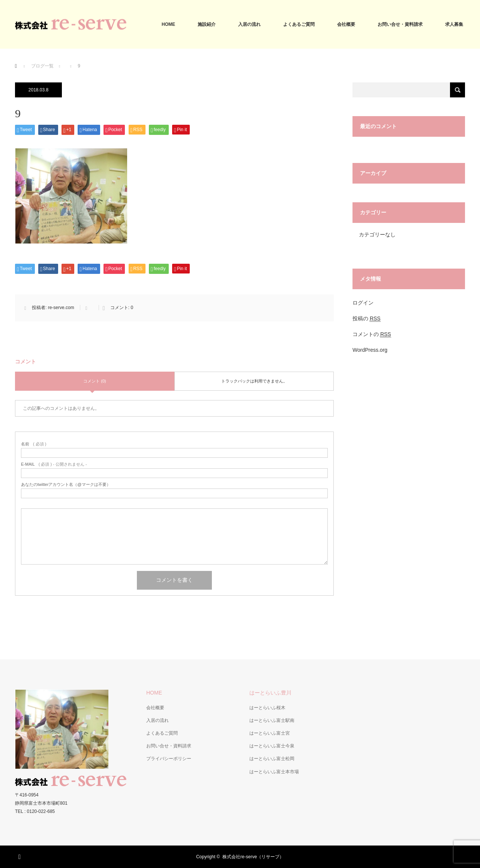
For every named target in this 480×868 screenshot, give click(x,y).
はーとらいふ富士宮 (270, 733)
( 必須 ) (34, 444)
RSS (21, 856)
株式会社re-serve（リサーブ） (253, 857)
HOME (168, 24)
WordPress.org (370, 350)
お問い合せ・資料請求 (400, 24)
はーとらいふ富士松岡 (272, 759)
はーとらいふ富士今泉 (272, 746)
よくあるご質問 (299, 24)
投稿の (367, 319)
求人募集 (454, 24)
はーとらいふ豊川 (270, 693)
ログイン (363, 303)
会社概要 (346, 24)
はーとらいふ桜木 (267, 708)
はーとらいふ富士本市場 (274, 772)
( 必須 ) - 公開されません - (54, 464)
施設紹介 (207, 24)
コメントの (372, 334)
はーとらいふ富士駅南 (272, 720)
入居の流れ (249, 24)
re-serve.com (61, 308)
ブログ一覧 (42, 66)
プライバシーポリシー (169, 759)
